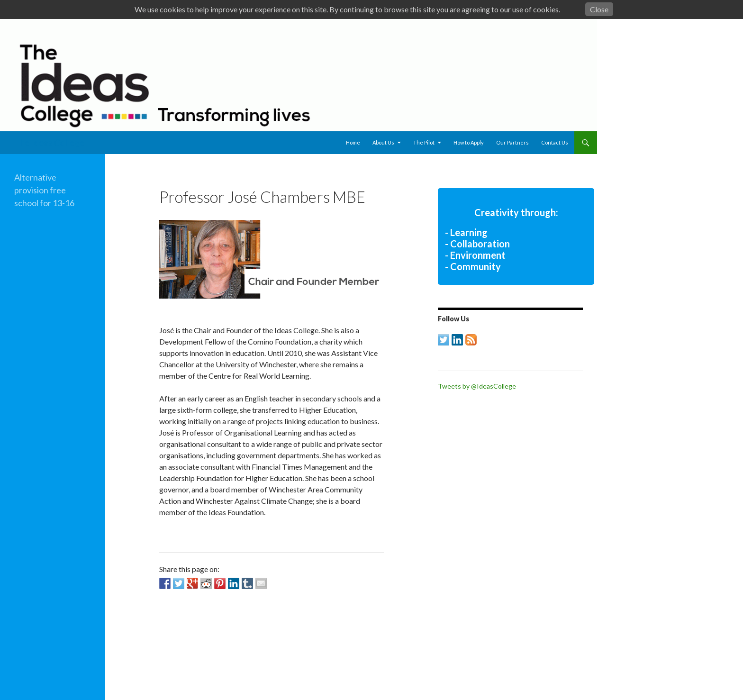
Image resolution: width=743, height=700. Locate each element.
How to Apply (469, 142)
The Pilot (424, 142)
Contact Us (555, 142)
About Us (383, 142)
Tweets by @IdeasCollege (477, 386)
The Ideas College (49, 143)
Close (599, 9)
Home (353, 142)
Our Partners (512, 142)
